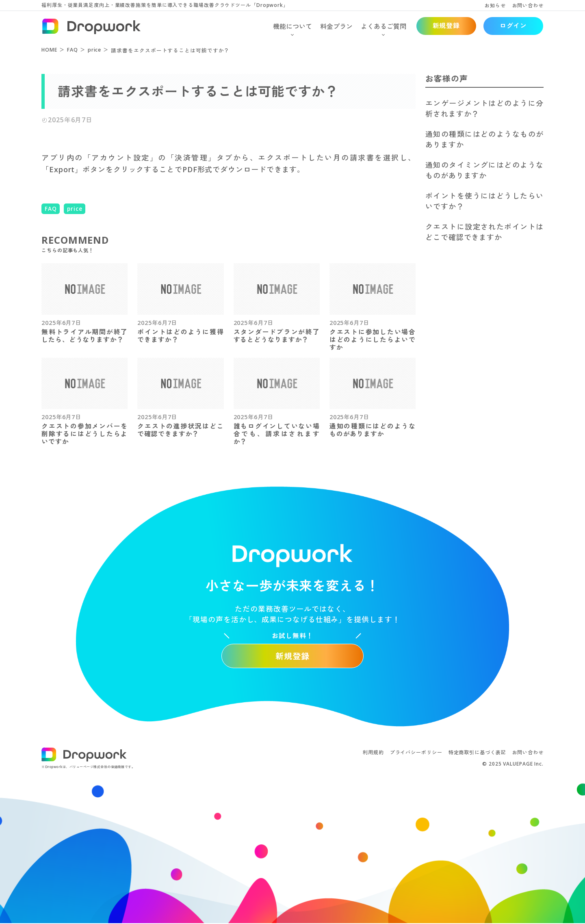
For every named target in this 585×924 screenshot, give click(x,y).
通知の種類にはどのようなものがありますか (373, 431)
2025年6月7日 (61, 323)
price (75, 209)
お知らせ (495, 5)
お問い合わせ (528, 5)
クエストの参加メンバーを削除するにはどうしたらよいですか (84, 434)
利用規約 (373, 753)
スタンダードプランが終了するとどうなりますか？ (277, 336)
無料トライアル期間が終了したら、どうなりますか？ (84, 336)
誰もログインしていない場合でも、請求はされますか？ (277, 434)
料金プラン (336, 26)
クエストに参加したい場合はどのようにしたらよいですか (373, 340)
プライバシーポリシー (416, 753)
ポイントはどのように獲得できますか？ (180, 336)
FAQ (51, 209)
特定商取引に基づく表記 (477, 753)
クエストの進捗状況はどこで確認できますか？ (180, 431)
